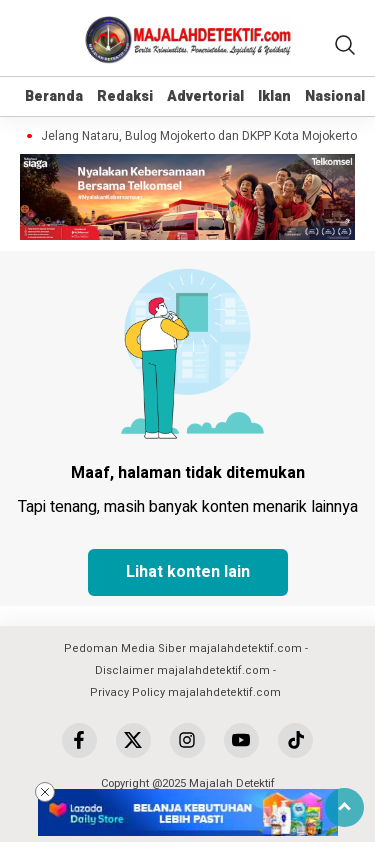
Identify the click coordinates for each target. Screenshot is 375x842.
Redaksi (125, 96)
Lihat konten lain (188, 572)
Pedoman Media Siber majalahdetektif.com (183, 648)
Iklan (274, 96)
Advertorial (205, 96)
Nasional (335, 96)
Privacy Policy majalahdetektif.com (185, 692)
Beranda (54, 96)
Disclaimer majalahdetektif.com (182, 670)
